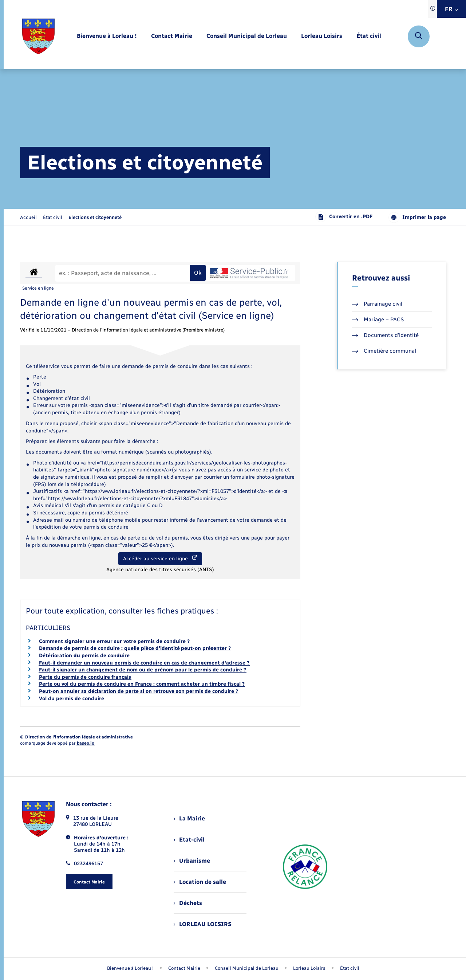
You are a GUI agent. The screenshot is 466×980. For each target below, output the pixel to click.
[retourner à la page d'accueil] (38, 36)
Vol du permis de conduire (72, 699)
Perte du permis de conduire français (85, 677)
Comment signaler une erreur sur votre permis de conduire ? (114, 641)
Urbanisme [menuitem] (192, 861)
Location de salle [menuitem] (200, 882)
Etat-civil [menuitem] (189, 840)
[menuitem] (107, 36)
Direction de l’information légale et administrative (79, 737)
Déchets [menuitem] (188, 903)
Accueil (28, 217)
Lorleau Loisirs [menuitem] (309, 968)
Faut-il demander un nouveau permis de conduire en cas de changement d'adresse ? (144, 663)
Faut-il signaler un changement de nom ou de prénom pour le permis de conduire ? (143, 670)
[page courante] (95, 217)
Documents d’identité (385, 335)
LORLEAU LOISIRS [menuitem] (203, 924)
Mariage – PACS (378, 320)
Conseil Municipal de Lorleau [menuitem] (247, 968)
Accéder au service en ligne (160, 558)
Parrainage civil (377, 304)
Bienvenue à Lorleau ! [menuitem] (130, 968)
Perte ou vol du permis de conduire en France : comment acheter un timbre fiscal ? (142, 684)
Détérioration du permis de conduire (84, 656)
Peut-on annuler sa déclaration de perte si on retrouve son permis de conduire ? (139, 691)
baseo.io (86, 743)
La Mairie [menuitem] (189, 818)
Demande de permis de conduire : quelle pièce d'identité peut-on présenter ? (135, 648)
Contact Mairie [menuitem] (184, 968)
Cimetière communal (384, 351)
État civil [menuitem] (350, 968)
